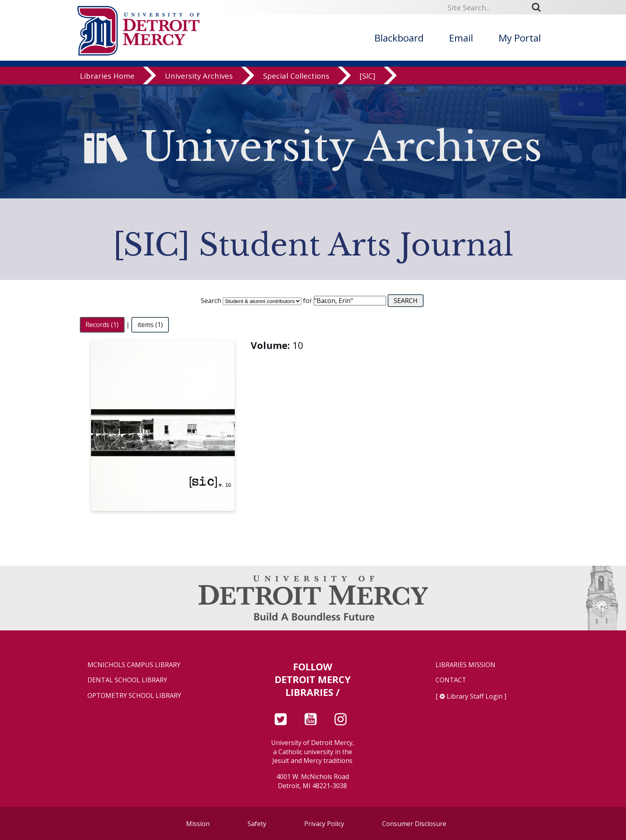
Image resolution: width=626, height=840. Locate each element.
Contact (451, 680)
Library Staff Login (475, 696)
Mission (198, 824)
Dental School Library (127, 680)
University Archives (199, 78)
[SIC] (367, 78)
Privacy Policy (324, 824)
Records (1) (102, 325)
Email (461, 38)
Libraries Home (107, 78)
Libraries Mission (466, 665)
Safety (257, 824)
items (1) (150, 325)
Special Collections (296, 78)
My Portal (520, 38)
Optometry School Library (134, 696)
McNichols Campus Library (134, 665)
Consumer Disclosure (414, 824)
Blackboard (399, 38)
